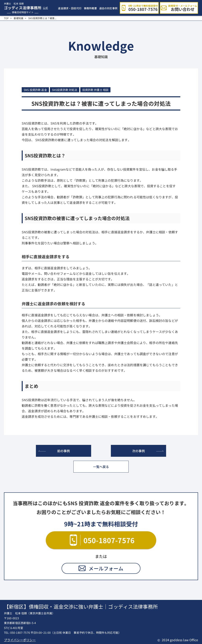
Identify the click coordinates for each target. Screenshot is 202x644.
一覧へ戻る (101, 467)
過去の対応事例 (108, 8)
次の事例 (139, 451)
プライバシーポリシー (20, 640)
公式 (45, 8)
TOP (6, 18)
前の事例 (64, 451)
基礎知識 (18, 18)
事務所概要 (90, 8)
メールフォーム (106, 568)
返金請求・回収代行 (70, 8)
